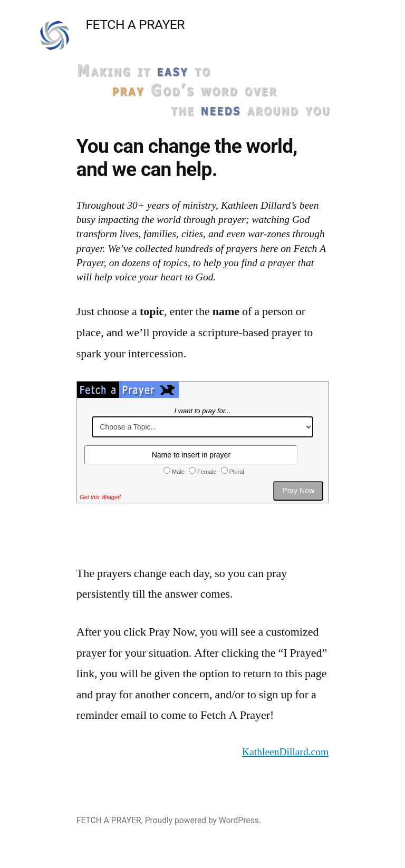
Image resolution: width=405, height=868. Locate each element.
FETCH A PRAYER (135, 25)
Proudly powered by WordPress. (203, 820)
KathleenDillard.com (285, 752)
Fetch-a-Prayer (202, 460)
